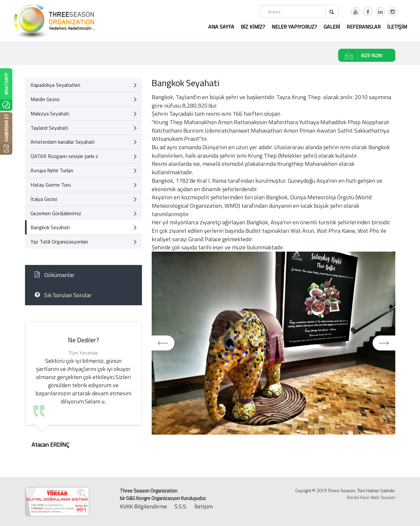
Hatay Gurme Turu (84, 185)
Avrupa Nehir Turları (84, 171)
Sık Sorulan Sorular (63, 295)
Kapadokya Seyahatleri (84, 85)
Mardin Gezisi (84, 99)
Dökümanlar (55, 275)
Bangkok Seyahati (84, 227)
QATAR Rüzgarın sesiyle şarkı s (84, 156)
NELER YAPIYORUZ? (294, 27)
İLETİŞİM (397, 27)
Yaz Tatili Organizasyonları (84, 242)
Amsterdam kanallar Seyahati (84, 142)
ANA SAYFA (221, 27)
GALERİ (332, 27)
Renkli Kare (358, 497)
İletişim (204, 506)
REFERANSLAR (364, 27)
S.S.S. (181, 506)
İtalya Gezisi (84, 199)
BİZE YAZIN (360, 55)
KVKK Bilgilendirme (143, 506)
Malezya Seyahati (84, 114)
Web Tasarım (383, 497)
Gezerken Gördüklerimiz (84, 213)
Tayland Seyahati (84, 128)
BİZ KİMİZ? (253, 27)
